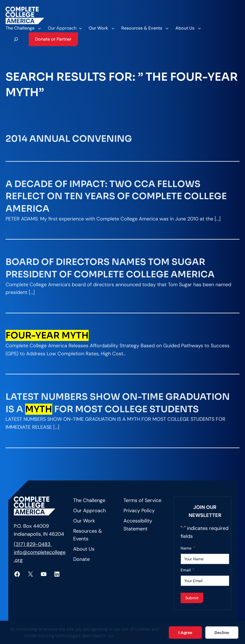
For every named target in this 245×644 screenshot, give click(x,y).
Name (188, 548)
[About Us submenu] (188, 28)
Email (188, 570)
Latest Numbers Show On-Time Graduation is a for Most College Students (118, 403)
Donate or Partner (53, 39)
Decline (222, 633)
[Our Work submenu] (101, 28)
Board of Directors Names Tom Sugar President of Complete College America (110, 268)
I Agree (185, 633)
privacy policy (129, 636)
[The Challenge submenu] (23, 28)
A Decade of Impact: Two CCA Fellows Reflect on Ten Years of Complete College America (116, 196)
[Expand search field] (16, 39)
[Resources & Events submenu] (145, 28)
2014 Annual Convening (69, 139)
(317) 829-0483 (33, 544)
